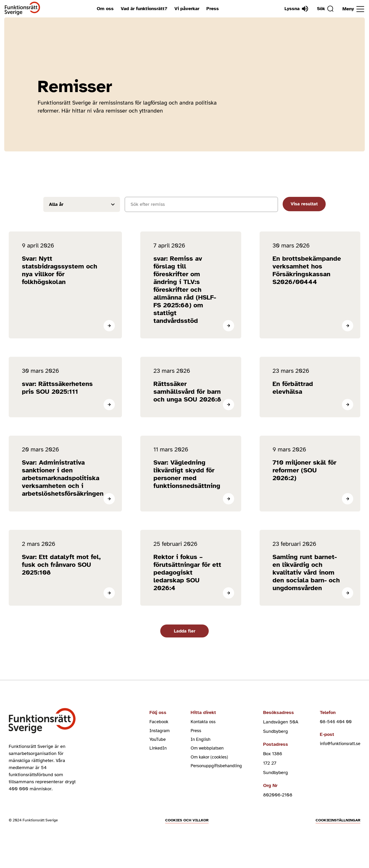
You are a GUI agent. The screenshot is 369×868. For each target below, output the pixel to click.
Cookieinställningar (338, 843)
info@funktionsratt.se (339, 758)
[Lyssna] (294, 9)
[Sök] (324, 9)
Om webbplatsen (207, 764)
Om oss (104, 9)
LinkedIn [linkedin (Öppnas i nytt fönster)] (156, 764)
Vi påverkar (186, 9)
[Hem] (22, 9)
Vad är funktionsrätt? (143, 9)
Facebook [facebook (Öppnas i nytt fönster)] (157, 735)
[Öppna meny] (353, 9)
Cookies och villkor (187, 843)
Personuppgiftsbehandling (217, 782)
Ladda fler (184, 644)
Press (211, 9)
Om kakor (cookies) (210, 773)
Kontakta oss (203, 735)
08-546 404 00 (334, 735)
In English (200, 754)
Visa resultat (304, 204)
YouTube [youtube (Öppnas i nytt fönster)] (156, 754)
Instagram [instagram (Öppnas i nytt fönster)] (158, 745)
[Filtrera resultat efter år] (81, 204)
